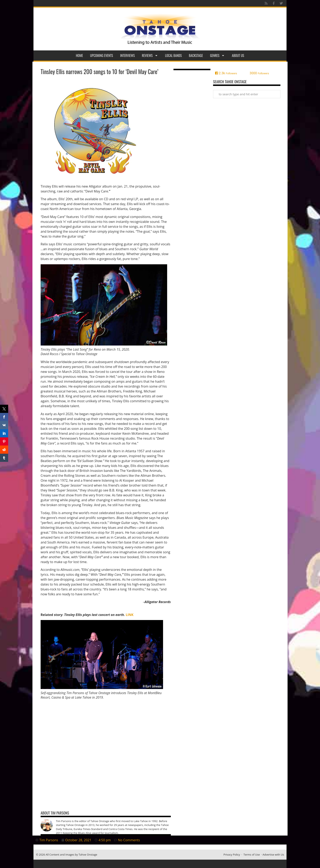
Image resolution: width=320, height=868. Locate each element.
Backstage (196, 56)
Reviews (150, 56)
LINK (130, 615)
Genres (217, 56)
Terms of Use (252, 855)
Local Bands (173, 56)
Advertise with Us (273, 855)
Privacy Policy (232, 855)
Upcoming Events (102, 56)
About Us (238, 56)
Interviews (128, 56)
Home (79, 56)
